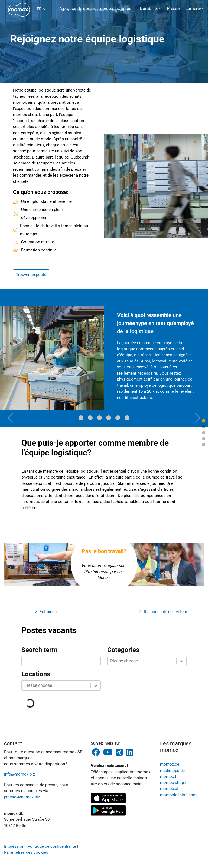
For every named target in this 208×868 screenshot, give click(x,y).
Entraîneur (49, 612)
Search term (39, 650)
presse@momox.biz (22, 797)
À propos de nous (76, 9)
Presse (173, 9)
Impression (14, 846)
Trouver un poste (31, 275)
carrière (193, 9)
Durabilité (149, 9)
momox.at (169, 789)
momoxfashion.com (178, 795)
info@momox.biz (19, 774)
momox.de (170, 764)
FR (40, 9)
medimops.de (172, 771)
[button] (10, 358)
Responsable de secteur (165, 612)
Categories (123, 650)
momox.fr (169, 776)
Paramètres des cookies (26, 852)
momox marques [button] (115, 9)
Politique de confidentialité (52, 846)
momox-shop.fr (174, 783)
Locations (36, 674)
